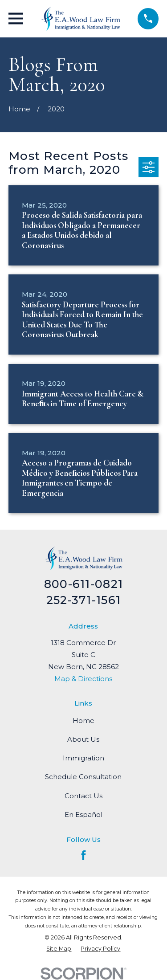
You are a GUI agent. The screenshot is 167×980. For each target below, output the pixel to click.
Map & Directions (83, 679)
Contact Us (83, 796)
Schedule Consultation (83, 777)
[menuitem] (59, 949)
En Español (83, 815)
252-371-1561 (83, 600)
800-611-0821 (83, 584)
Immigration (83, 758)
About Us (83, 739)
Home (83, 721)
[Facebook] (83, 855)
